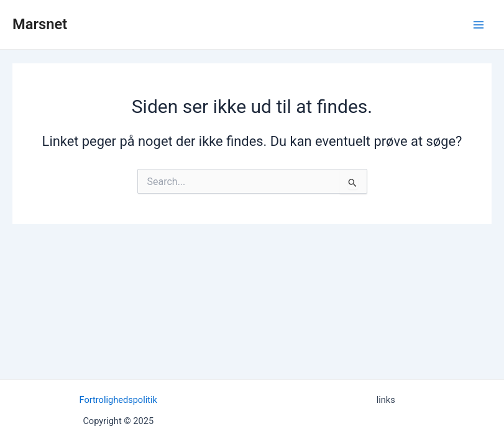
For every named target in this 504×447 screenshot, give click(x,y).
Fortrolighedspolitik (118, 400)
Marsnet (40, 24)
